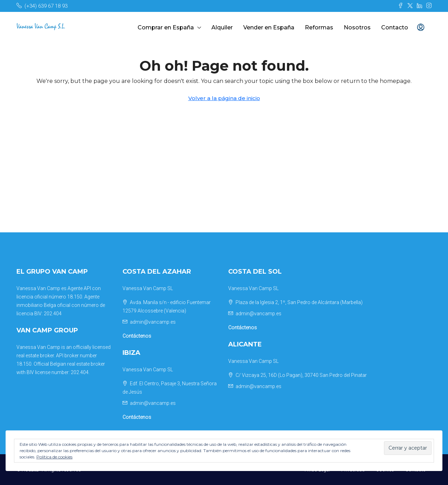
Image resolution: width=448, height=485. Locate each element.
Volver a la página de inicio (224, 98)
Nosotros (357, 27)
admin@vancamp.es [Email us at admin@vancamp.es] (153, 322)
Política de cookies (54, 457)
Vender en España (269, 27)
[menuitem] (421, 28)
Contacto (395, 27)
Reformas (319, 27)
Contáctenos (137, 336)
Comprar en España (166, 27)
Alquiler (222, 27)
